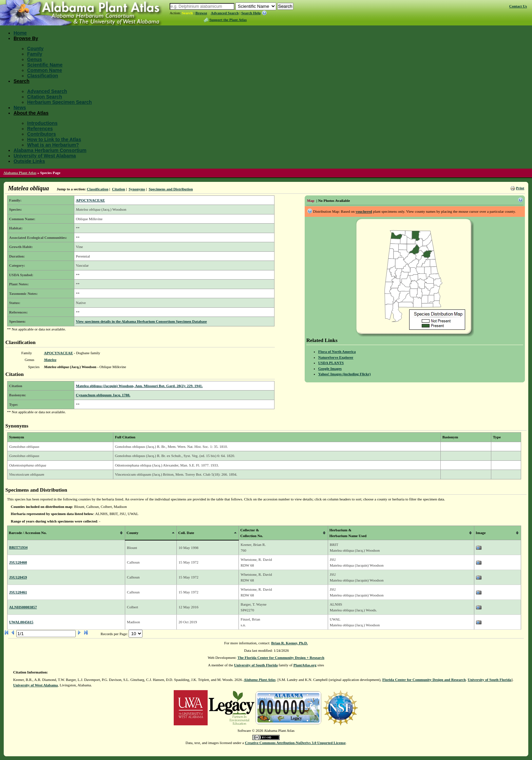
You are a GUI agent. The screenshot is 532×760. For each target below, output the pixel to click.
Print (520, 188)
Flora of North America (337, 351)
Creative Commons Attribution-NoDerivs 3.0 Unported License (295, 743)
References (40, 129)
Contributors (42, 134)
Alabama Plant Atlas (20, 173)
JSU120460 (18, 562)
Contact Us (518, 6)
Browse (201, 13)
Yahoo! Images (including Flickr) (345, 374)
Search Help (251, 13)
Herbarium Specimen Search (60, 102)
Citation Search (45, 97)
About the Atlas (31, 113)
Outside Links (29, 161)
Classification (43, 76)
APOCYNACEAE (91, 200)
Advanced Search (225, 13)
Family (35, 54)
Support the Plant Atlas (228, 20)
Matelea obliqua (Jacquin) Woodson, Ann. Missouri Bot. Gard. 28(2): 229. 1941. (139, 386)
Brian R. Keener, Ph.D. (289, 643)
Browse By (26, 38)
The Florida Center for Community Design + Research (281, 658)
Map (311, 201)
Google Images (330, 368)
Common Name (45, 70)
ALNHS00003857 (23, 607)
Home (20, 33)
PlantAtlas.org (305, 665)
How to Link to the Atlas (54, 139)
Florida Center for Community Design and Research (424, 680)
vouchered (364, 211)
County (35, 49)
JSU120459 (18, 577)
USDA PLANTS (331, 363)
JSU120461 (18, 592)
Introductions (42, 123)
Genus (35, 59)
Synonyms (137, 189)
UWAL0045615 (21, 622)
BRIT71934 (18, 547)
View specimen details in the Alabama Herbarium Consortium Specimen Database (141, 321)
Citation (119, 189)
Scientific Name (45, 65)
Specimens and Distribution (171, 189)
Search (187, 13)
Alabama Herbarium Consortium (50, 150)
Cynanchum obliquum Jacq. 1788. (103, 395)
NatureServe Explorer (336, 357)
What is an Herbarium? (53, 145)
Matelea (50, 360)
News (20, 108)
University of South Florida (256, 665)
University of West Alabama (45, 156)
